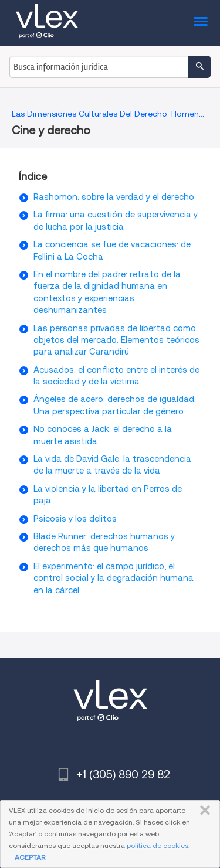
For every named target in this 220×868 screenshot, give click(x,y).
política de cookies (158, 845)
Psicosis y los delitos (75, 519)
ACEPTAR (30, 857)
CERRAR (203, 811)
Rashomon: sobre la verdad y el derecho (114, 197)
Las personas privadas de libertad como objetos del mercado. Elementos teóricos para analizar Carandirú (116, 340)
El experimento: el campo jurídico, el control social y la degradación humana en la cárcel (114, 578)
